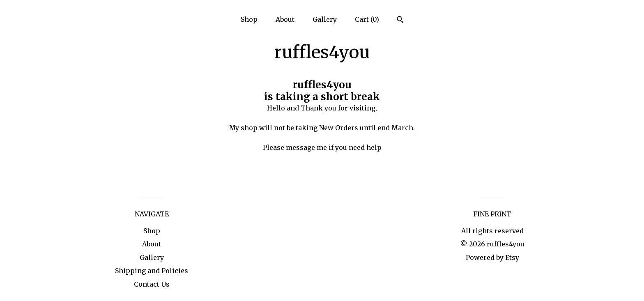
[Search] (400, 21)
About (285, 19)
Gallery (325, 19)
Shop (249, 19)
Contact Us (152, 284)
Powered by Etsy (492, 257)
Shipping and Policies (152, 271)
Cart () (367, 19)
